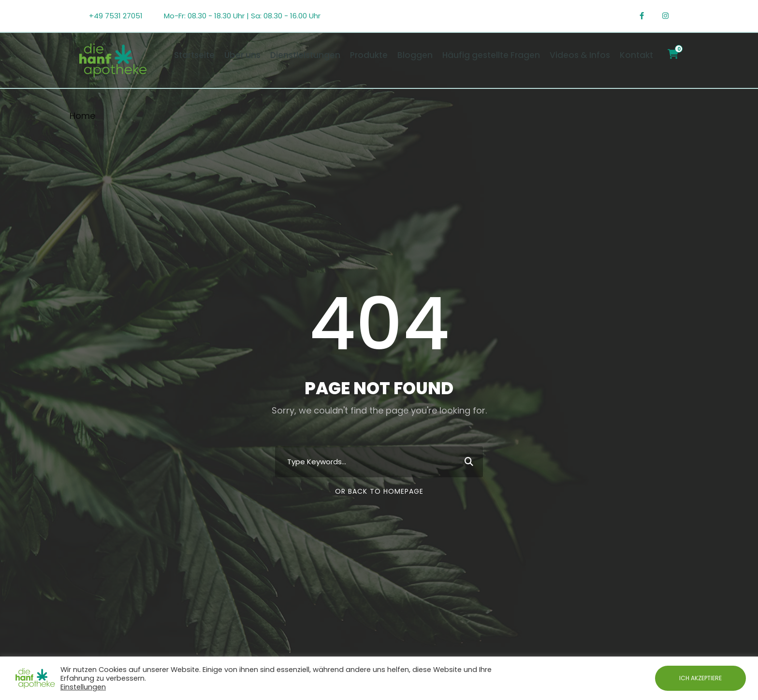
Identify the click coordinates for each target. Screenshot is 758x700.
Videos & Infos (580, 55)
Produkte (369, 55)
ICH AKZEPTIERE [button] (700, 678)
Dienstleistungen (305, 55)
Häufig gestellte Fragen (491, 55)
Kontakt (636, 55)
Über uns (242, 55)
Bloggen (415, 55)
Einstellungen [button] (83, 687)
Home (82, 116)
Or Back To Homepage (379, 491)
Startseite (194, 55)
